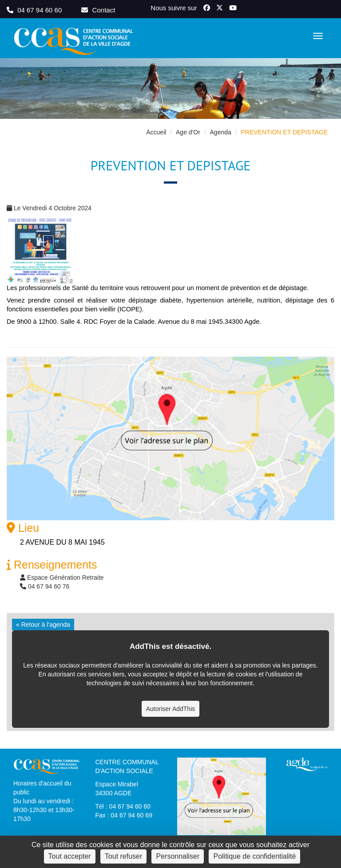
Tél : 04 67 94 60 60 (123, 806)
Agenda (221, 132)
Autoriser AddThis (171, 709)
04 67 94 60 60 (35, 10)
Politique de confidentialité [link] (254, 856)
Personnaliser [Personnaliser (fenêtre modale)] (178, 856)
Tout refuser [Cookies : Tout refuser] (123, 856)
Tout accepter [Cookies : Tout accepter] (70, 856)
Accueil (156, 132)
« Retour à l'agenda (43, 624)
